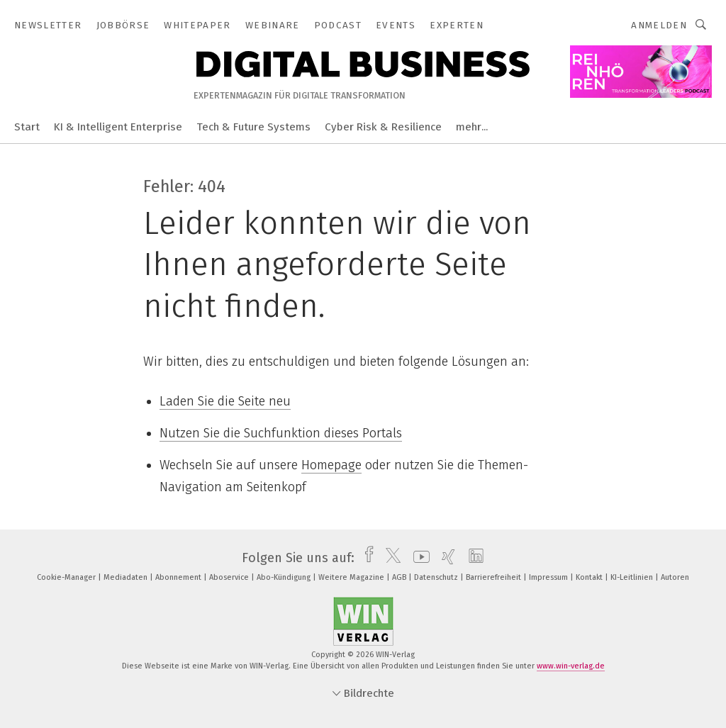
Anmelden (659, 25)
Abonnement (179, 577)
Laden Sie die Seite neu (225, 401)
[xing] (445, 558)
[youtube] (418, 558)
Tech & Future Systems (253, 127)
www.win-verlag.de (571, 666)
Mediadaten (127, 577)
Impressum (549, 577)
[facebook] (365, 558)
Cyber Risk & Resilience (383, 127)
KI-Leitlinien (633, 577)
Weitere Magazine (352, 577)
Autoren (675, 577)
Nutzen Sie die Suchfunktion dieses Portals (281, 433)
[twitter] (390, 558)
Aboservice (230, 577)
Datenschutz (437, 577)
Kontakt (590, 577)
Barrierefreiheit (495, 577)
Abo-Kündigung (285, 577)
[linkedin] (473, 558)
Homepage (331, 465)
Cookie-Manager (67, 577)
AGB (400, 577)
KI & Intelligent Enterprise (118, 127)
